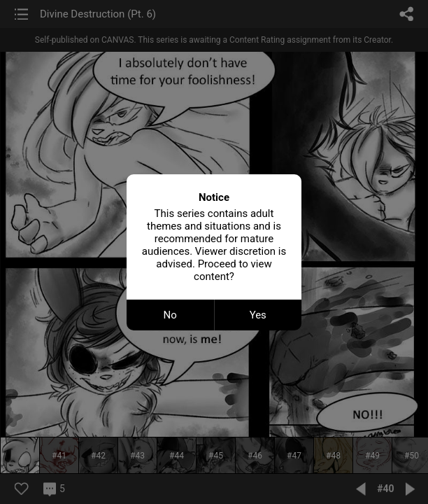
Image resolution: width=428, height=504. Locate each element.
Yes (258, 315)
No (170, 315)
